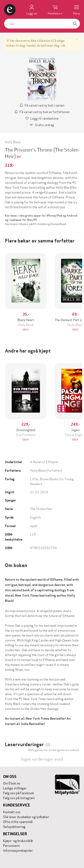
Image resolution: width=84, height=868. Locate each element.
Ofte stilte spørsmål (18, 821)
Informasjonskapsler (18, 850)
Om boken (16, 565)
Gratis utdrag (42, 125)
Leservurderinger (28, 744)
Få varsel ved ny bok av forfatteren (42, 112)
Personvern (11, 845)
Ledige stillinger (15, 788)
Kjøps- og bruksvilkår (18, 840)
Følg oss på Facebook (19, 793)
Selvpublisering (14, 826)
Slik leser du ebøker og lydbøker (26, 817)
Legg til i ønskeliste (42, 118)
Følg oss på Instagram (19, 798)
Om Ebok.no (12, 783)
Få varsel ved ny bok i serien (42, 105)
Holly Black (13, 142)
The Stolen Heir (41, 508)
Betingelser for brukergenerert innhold (54, 750)
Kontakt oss (12, 812)
